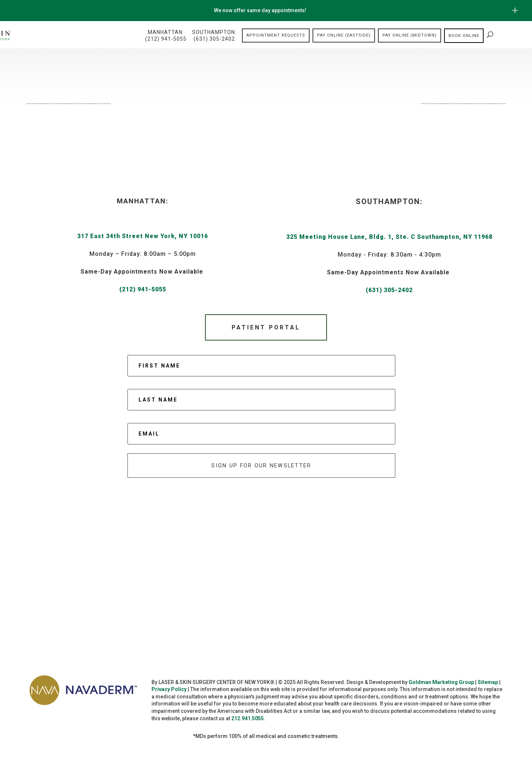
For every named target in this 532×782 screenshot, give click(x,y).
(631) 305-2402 (389, 290)
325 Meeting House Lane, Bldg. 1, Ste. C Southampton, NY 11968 (389, 237)
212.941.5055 (248, 721)
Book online (464, 36)
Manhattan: (166, 36)
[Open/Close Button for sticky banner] (515, 10)
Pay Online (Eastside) (344, 36)
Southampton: (214, 36)
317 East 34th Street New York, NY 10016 (143, 236)
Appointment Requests (276, 36)
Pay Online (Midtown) (410, 36)
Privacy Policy (169, 692)
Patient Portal (266, 328)
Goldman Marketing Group (441, 684)
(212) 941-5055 (143, 289)
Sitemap (488, 684)
